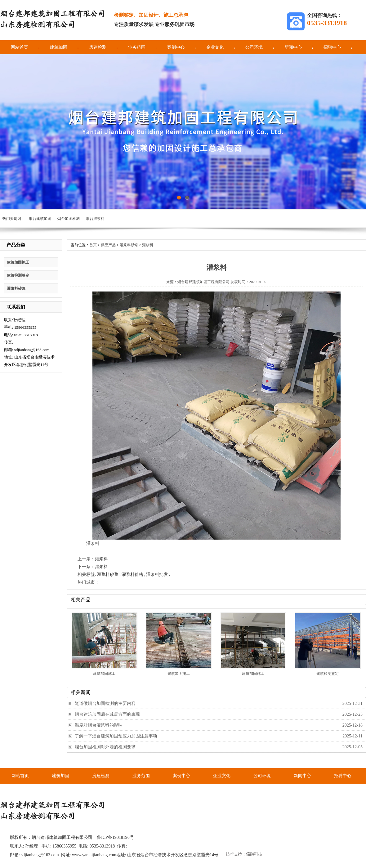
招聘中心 (332, 47)
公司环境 (254, 47)
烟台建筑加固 (40, 219)
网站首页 (20, 47)
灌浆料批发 (157, 574)
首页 (93, 245)
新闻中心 (293, 47)
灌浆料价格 (132, 574)
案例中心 (176, 47)
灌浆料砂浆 (16, 288)
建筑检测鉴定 (18, 275)
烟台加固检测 (69, 219)
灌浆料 (148, 245)
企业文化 (215, 47)
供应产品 (108, 245)
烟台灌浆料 (95, 219)
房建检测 (98, 47)
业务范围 (137, 47)
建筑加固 (59, 47)
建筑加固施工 (18, 262)
